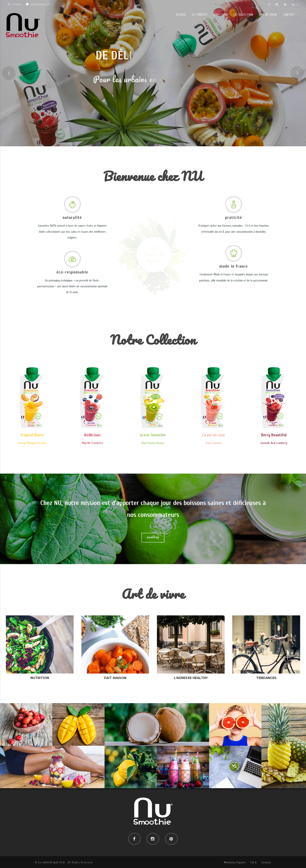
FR (295, 5)
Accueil (181, 15)
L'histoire (221, 15)
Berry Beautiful (274, 435)
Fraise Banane (213, 443)
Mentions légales (235, 863)
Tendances (266, 678)
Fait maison (115, 678)
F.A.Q (254, 863)
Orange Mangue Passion (32, 443)
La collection (243, 15)
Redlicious (93, 435)
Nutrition (40, 678)
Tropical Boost (32, 435)
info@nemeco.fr (40, 4)
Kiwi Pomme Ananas (153, 443)
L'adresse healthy (191, 678)
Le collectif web (48, 863)
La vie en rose (213, 435)
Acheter (17, 4)
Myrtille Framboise (93, 443)
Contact (289, 15)
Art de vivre (268, 15)
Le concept (200, 15)
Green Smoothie (153, 435)
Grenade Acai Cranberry (274, 443)
